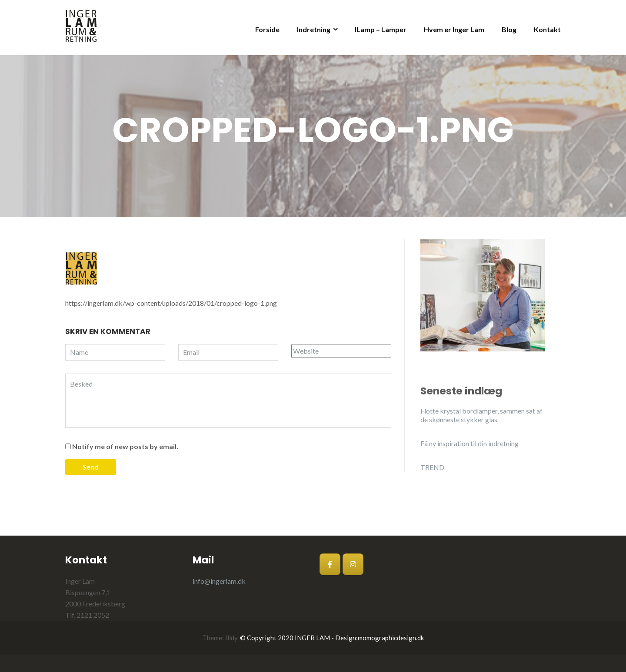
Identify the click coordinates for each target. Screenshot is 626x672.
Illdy (231, 638)
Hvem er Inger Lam (454, 29)
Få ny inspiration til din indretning (469, 443)
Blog (509, 29)
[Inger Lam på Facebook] (330, 564)
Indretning (314, 29)
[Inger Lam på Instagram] (353, 564)
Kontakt (547, 29)
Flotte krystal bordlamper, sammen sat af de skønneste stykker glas (481, 415)
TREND (432, 467)
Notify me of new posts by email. (125, 446)
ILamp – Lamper (381, 29)
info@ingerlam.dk (219, 581)
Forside (267, 29)
